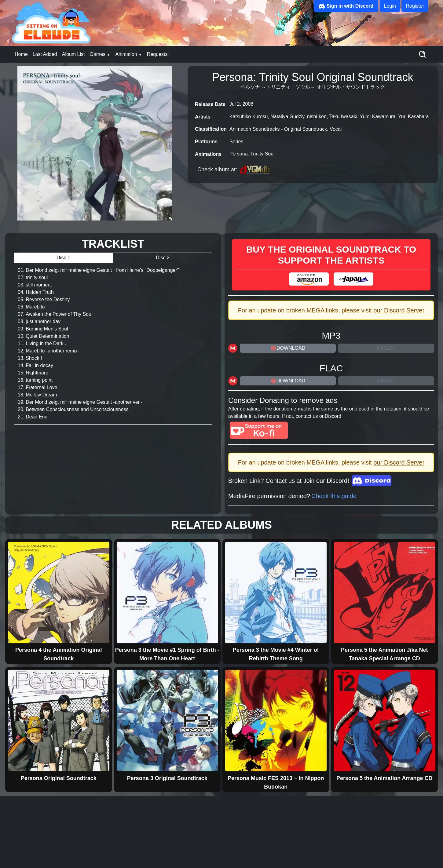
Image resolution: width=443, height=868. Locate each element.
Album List (73, 54)
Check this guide (334, 496)
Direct (386, 348)
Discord (333, 416)
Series (236, 142)
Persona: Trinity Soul (252, 154)
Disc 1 (63, 258)
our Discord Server (399, 310)
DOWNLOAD (288, 348)
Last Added (45, 54)
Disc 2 (163, 258)
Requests (157, 54)
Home (21, 54)
